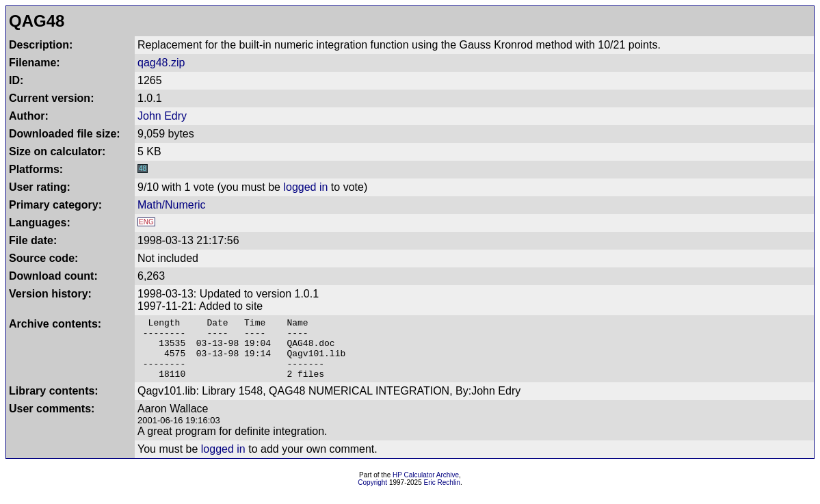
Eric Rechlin (442, 495)
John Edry (162, 116)
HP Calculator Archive (426, 487)
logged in (305, 187)
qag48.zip (161, 63)
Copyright (372, 495)
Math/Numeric (172, 205)
